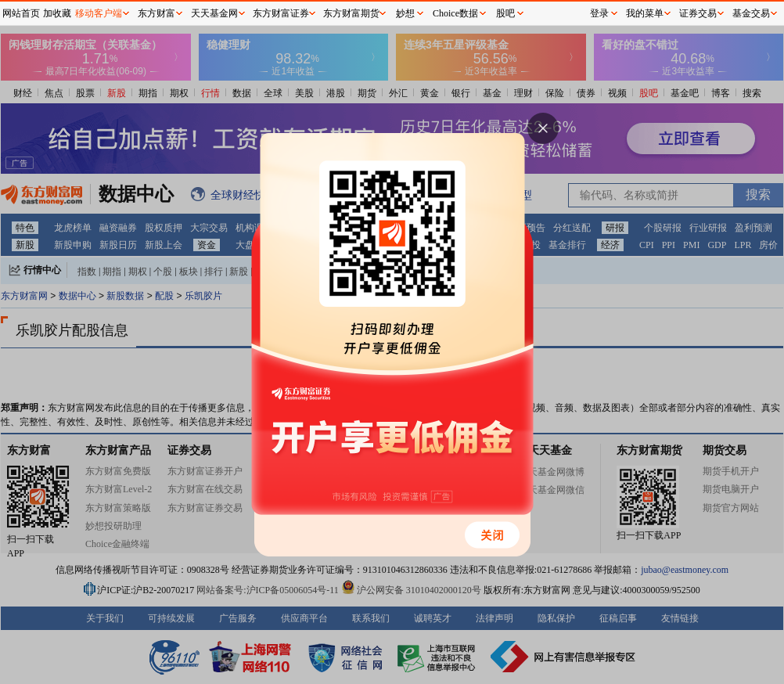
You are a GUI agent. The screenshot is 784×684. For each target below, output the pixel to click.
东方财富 (156, 13)
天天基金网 (214, 13)
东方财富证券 (281, 13)
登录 (599, 13)
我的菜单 (645, 13)
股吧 (505, 13)
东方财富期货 (351, 13)
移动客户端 (99, 13)
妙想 (405, 13)
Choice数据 (455, 13)
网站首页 (21, 13)
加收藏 (57, 13)
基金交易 (751, 13)
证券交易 (698, 13)
